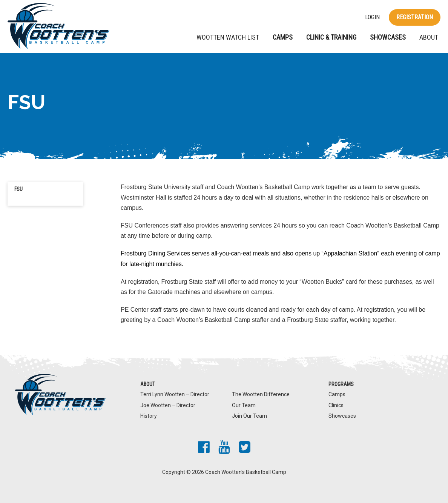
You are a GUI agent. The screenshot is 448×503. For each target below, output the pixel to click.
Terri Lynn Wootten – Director (175, 394)
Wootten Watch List (228, 37)
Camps (283, 37)
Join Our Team (249, 416)
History (149, 416)
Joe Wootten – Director (168, 405)
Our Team (244, 405)
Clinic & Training (331, 37)
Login (372, 17)
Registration (415, 17)
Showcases (388, 37)
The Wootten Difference (261, 394)
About (429, 37)
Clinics (336, 405)
